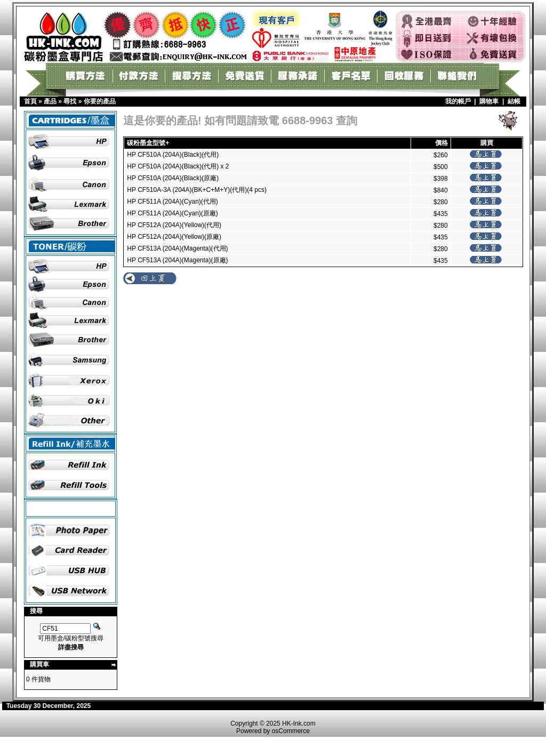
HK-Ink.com (299, 723)
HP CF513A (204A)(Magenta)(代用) (177, 248)
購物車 (489, 101)
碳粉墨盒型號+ (148, 143)
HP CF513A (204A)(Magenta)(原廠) (177, 260)
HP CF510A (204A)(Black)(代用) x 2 (178, 166)
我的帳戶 (458, 101)
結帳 (514, 101)
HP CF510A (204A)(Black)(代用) (173, 155)
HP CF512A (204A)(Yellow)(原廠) (174, 237)
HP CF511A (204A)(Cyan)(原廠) (172, 213)
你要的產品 (100, 101)
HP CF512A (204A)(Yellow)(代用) (174, 225)
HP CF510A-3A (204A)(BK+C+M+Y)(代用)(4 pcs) (197, 190)
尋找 (70, 101)
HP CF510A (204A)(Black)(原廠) (173, 178)
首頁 (30, 101)
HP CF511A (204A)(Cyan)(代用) (172, 202)
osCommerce (291, 731)
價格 (441, 143)
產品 (50, 101)
